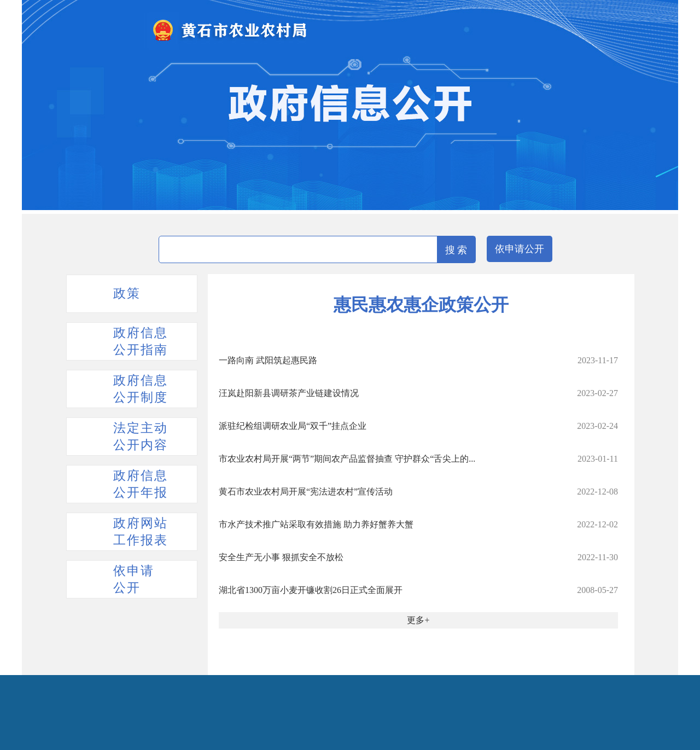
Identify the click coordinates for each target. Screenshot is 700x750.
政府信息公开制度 (141, 389)
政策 (127, 293)
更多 (416, 620)
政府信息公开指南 (141, 341)
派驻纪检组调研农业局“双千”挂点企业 (293, 426)
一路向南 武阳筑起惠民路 (268, 360)
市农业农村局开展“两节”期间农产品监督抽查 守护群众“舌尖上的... (347, 459)
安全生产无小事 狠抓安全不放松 (281, 557)
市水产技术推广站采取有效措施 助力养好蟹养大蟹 (316, 524)
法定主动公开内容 (141, 437)
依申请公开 (520, 249)
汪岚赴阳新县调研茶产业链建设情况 (289, 393)
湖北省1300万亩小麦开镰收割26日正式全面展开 (311, 590)
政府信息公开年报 (141, 484)
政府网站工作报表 (141, 532)
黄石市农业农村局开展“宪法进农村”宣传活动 (306, 492)
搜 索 (456, 250)
